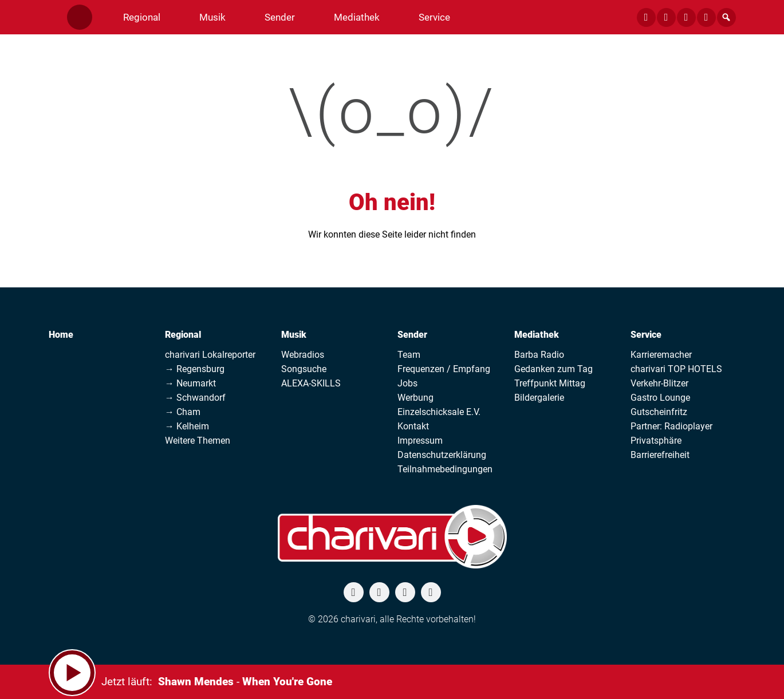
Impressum (420, 441)
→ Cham (183, 412)
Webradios (303, 355)
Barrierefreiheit (660, 455)
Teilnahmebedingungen (445, 469)
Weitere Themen (198, 441)
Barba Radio (539, 355)
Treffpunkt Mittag (550, 383)
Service (646, 335)
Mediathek (537, 335)
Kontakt (413, 426)
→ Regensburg (195, 369)
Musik (294, 335)
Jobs (407, 383)
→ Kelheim (187, 426)
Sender (412, 335)
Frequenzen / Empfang (444, 369)
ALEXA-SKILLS (311, 383)
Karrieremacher (661, 355)
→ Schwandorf (195, 398)
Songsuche (304, 369)
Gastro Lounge (660, 398)
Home (61, 335)
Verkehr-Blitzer (659, 383)
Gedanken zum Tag (553, 369)
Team (409, 355)
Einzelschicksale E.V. (439, 412)
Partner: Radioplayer (671, 426)
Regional (183, 335)
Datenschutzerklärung (442, 455)
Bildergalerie (539, 398)
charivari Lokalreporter (210, 355)
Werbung (415, 398)
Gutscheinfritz (659, 412)
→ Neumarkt (190, 383)
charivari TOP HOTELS (676, 369)
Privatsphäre (656, 441)
